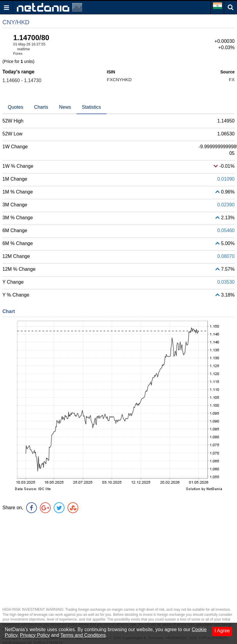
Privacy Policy (35, 635)
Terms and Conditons (83, 635)
